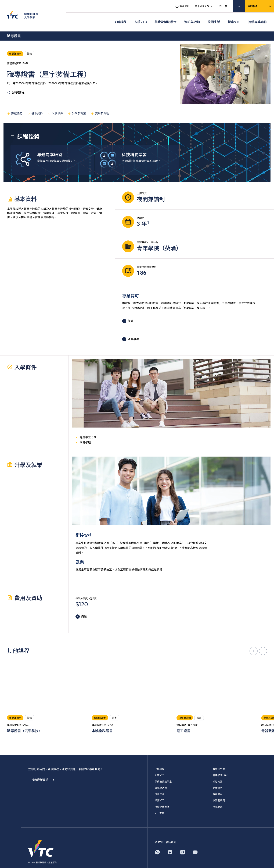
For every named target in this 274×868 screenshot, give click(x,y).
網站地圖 (218, 773)
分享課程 (16, 84)
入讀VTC (140, 16)
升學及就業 (77, 105)
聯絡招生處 (219, 760)
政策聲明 (218, 785)
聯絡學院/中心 (221, 767)
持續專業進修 (258, 16)
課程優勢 (15, 105)
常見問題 (218, 798)
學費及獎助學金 (165, 16)
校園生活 (214, 16)
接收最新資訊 (45, 774)
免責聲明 (218, 779)
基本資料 (35, 105)
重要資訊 (178, 5)
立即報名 (255, 5)
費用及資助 (100, 105)
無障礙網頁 (219, 792)
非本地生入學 (200, 5)
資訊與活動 (192, 16)
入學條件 (55, 105)
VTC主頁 (159, 804)
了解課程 (120, 16)
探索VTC (234, 16)
